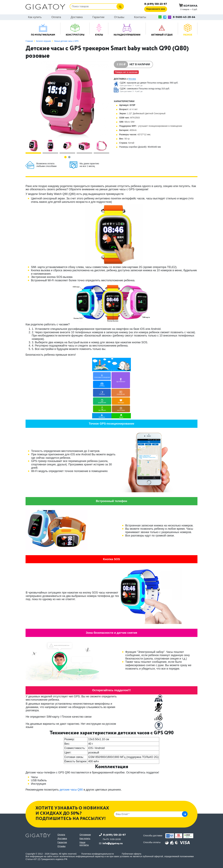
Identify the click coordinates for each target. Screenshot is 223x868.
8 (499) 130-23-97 (156, 4)
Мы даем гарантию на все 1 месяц (89, 165)
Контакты (140, 17)
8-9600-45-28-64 (184, 17)
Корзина (188, 6)
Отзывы (119, 17)
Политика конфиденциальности (98, 854)
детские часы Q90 (71, 790)
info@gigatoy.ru (113, 843)
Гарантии (98, 17)
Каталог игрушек (44, 41)
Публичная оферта (132, 854)
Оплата (56, 17)
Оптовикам (85, 835)
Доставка (77, 17)
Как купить (35, 17)
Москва (132, 79)
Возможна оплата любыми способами (46, 165)
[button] (65, 157)
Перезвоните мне (156, 9)
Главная (29, 41)
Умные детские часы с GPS (66, 41)
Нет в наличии (140, 64)
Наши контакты (84, 844)
